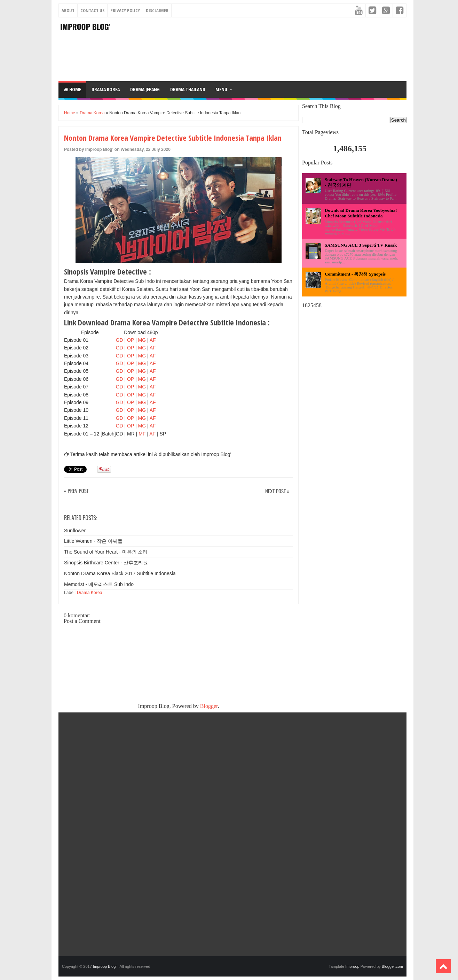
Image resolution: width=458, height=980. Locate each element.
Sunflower (75, 531)
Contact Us (92, 10)
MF (143, 434)
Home (72, 89)
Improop (352, 966)
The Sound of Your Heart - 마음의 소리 (106, 552)
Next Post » (277, 491)
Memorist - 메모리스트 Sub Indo (99, 584)
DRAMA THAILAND (188, 89)
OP (131, 340)
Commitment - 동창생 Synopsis (355, 274)
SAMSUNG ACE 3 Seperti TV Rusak (361, 245)
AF (153, 340)
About (68, 10)
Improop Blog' (85, 26)
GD (120, 340)
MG (142, 340)
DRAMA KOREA (106, 89)
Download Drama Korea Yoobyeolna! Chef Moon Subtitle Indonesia (361, 213)
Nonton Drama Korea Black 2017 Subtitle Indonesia (120, 573)
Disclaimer (157, 10)
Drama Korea (92, 113)
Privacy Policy (125, 10)
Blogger (209, 706)
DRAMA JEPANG (145, 89)
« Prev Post (76, 491)
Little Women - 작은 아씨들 (93, 541)
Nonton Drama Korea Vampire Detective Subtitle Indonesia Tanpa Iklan (173, 138)
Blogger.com (392, 966)
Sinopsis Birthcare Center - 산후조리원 (106, 563)
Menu (221, 89)
